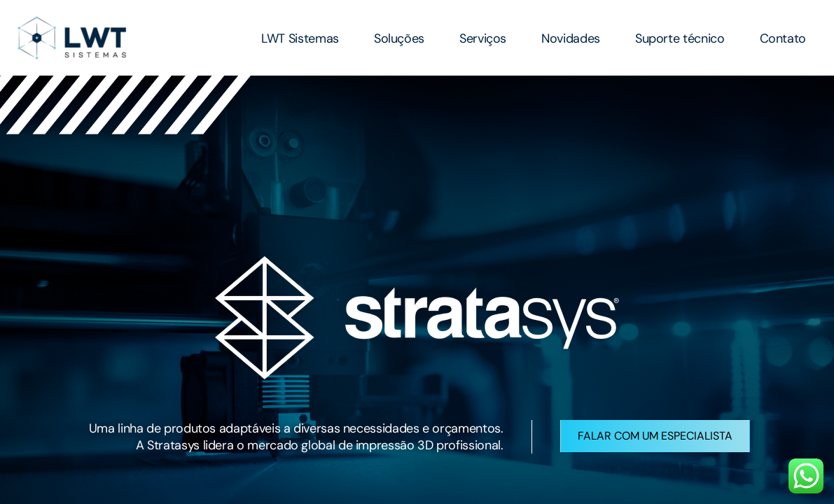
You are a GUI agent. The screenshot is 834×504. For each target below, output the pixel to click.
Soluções (399, 38)
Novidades (571, 38)
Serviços (483, 38)
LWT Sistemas (300, 38)
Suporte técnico (680, 38)
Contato (783, 38)
